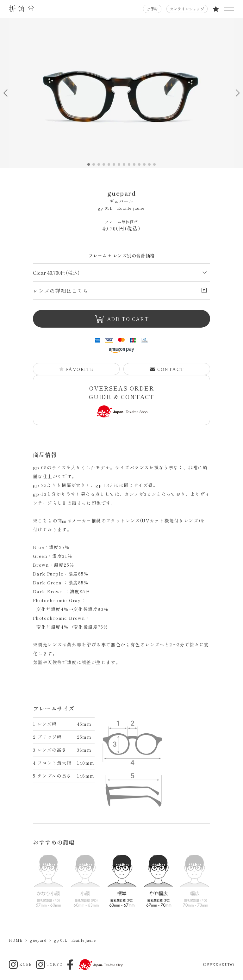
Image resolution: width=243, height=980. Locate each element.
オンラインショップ (187, 9)
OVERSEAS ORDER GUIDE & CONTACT (122, 401)
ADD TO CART (122, 319)
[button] (237, 93)
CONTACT (167, 369)
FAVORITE (76, 369)
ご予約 (152, 9)
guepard (121, 197)
